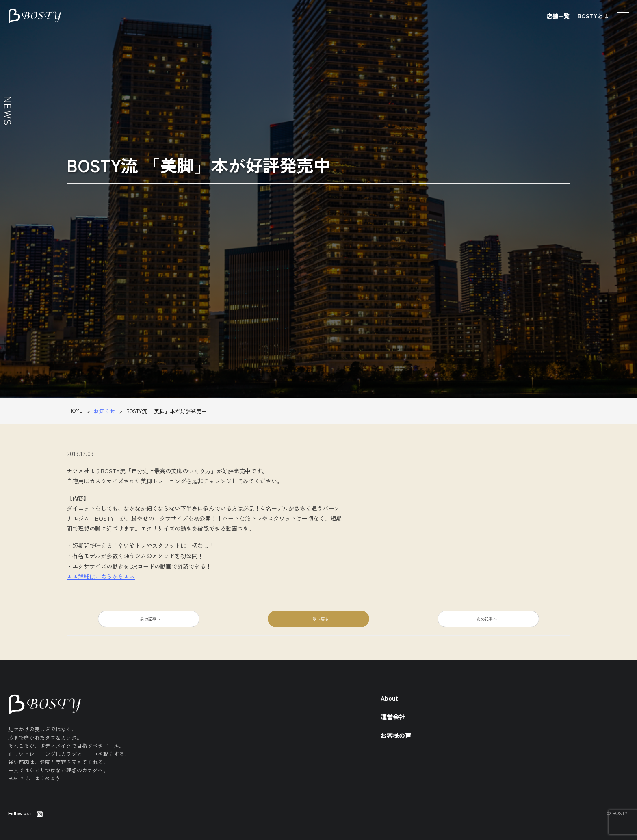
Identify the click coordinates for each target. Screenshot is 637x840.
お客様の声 (396, 735)
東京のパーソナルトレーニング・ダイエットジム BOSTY (35, 16)
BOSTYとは (593, 16)
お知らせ (104, 411)
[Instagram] (40, 813)
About (389, 698)
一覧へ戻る (318, 619)
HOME (76, 410)
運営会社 (393, 717)
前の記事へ (150, 619)
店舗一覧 (558, 16)
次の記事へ (487, 619)
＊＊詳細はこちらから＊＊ (101, 576)
